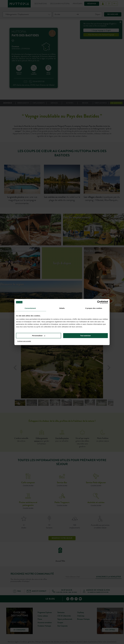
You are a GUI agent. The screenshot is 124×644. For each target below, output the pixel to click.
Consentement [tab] (30, 308)
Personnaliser (39, 336)
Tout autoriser (85, 336)
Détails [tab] (62, 308)
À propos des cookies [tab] (94, 308)
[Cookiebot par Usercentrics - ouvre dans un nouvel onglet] (99, 302)
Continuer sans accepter (24, 341)
